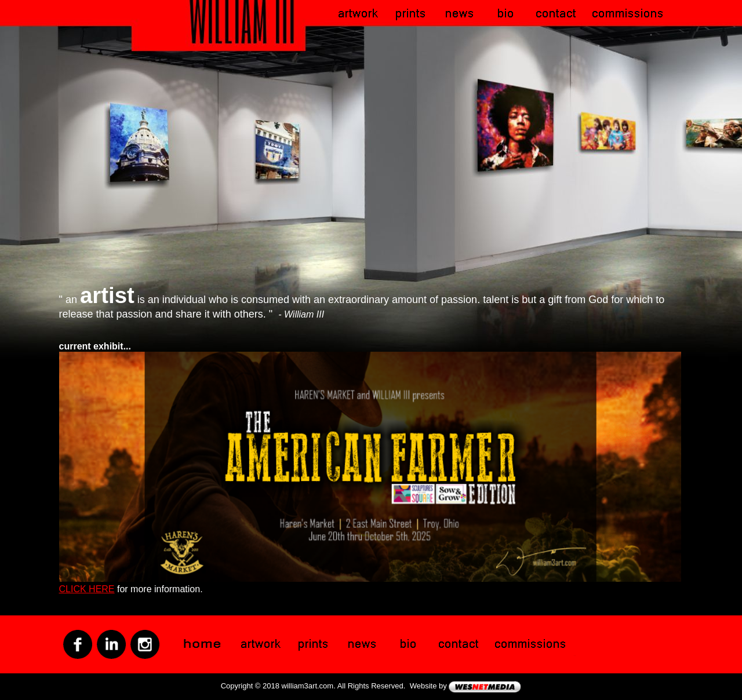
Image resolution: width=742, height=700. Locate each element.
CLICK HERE (87, 589)
